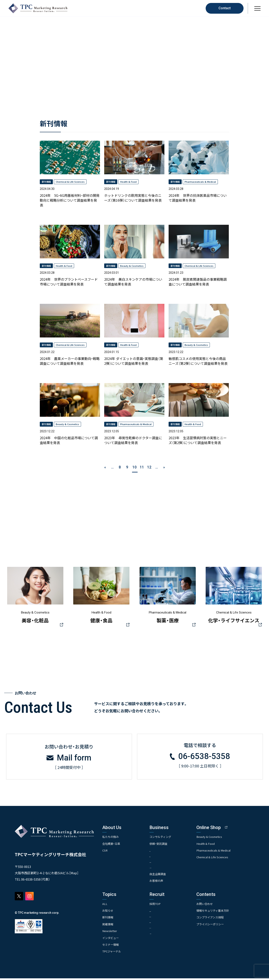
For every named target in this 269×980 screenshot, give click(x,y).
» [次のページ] (164, 467)
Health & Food (219, 845)
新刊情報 (108, 919)
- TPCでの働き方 (166, 935)
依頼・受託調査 (165, 845)
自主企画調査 (164, 875)
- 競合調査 (162, 857)
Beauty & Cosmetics (223, 838)
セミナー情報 (111, 946)
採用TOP (162, 905)
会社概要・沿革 (112, 845)
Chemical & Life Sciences (226, 858)
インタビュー (111, 939)
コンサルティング (167, 838)
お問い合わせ (217, 905)
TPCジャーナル (113, 953)
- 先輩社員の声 (165, 924)
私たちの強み (111, 838)
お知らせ (108, 912)
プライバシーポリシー (223, 926)
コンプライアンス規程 (223, 919)
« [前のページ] (105, 467)
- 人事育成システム (167, 918)
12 (149, 467)
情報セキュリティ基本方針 (226, 912)
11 (142, 467)
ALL (105, 905)
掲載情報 (108, 926)
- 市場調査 (162, 852)
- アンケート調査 (166, 863)
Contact (225, 8)
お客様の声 (163, 882)
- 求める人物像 (165, 912)
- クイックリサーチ (167, 868)
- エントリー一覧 (166, 929)
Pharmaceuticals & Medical (227, 852)
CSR (105, 852)
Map (74, 874)
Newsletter (110, 932)
